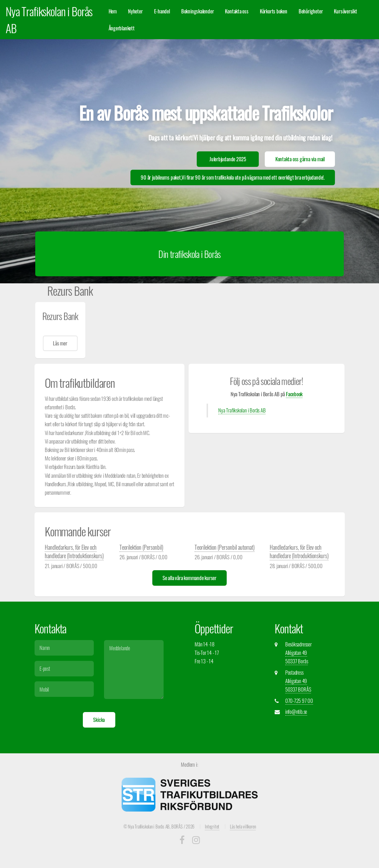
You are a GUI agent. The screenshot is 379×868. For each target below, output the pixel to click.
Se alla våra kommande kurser (189, 578)
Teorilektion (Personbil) (141, 547)
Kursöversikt (345, 11)
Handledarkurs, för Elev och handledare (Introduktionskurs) (74, 551)
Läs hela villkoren (243, 826)
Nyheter (135, 11)
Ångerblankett (122, 28)
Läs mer (60, 343)
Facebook (294, 394)
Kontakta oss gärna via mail (300, 159)
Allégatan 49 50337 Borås (297, 657)
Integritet (212, 826)
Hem (113, 11)
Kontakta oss (237, 11)
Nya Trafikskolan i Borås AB (242, 410)
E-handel (162, 11)
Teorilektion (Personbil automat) (225, 547)
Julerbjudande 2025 (228, 159)
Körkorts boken (274, 11)
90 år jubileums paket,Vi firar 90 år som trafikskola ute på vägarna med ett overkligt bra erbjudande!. (233, 177)
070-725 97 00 (299, 701)
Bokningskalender (197, 11)
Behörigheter (311, 11)
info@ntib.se (296, 712)
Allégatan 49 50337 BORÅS (298, 685)
